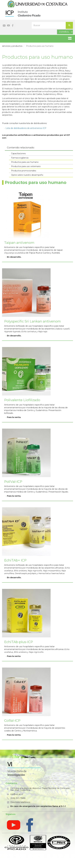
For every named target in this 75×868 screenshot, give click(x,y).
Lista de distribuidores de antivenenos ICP (26, 128)
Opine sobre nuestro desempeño (27, 175)
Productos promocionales (24, 171)
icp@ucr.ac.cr (17, 794)
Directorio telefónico (20, 802)
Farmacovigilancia (20, 158)
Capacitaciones (18, 153)
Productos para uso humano (25, 162)
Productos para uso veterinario (26, 166)
